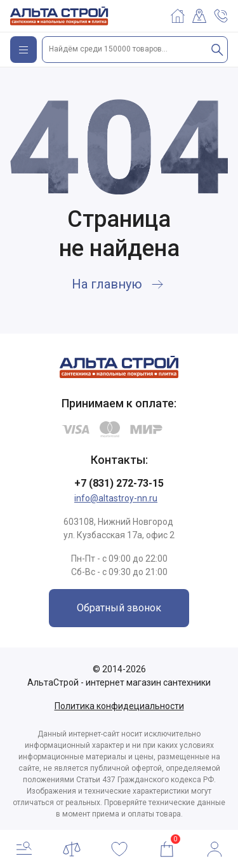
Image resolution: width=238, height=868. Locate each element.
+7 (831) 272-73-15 (119, 483)
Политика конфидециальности (119, 706)
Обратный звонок (119, 608)
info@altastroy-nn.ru (116, 498)
